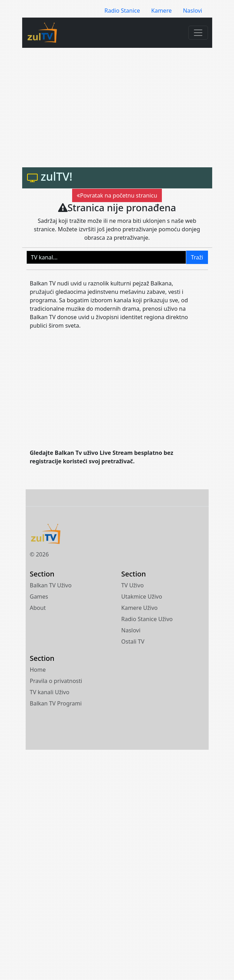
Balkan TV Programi (56, 703)
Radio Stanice (122, 11)
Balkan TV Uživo (51, 585)
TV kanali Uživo (50, 692)
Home (38, 670)
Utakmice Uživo (142, 597)
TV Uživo (133, 585)
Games (39, 597)
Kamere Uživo (140, 608)
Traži (197, 257)
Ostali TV (133, 641)
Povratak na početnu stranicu (117, 195)
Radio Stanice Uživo (147, 619)
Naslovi (193, 11)
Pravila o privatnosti (56, 681)
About (38, 608)
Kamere (162, 11)
